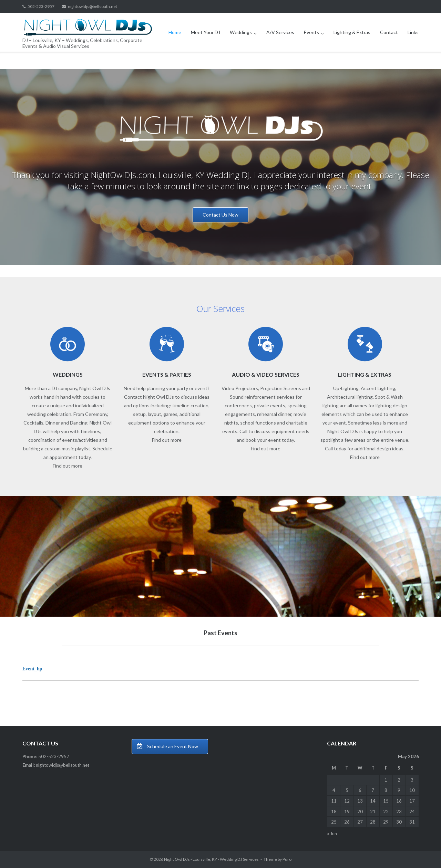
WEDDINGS (68, 374)
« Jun (332, 834)
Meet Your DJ (206, 32)
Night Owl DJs (177, 859)
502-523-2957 (41, 6)
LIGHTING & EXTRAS (365, 374)
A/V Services (280, 32)
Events (311, 32)
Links (413, 32)
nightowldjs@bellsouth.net (93, 6)
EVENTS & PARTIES (167, 374)
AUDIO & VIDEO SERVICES (266, 374)
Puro (287, 859)
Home (175, 32)
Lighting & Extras (352, 32)
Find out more (68, 466)
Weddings (241, 32)
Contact (389, 32)
